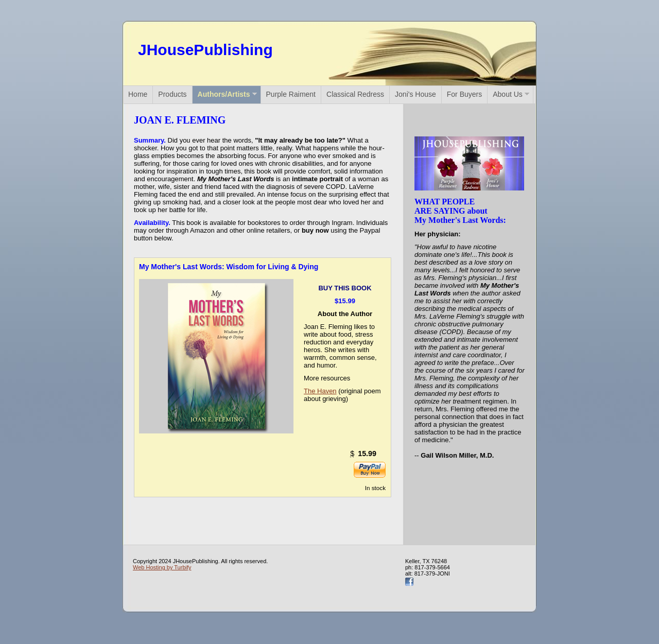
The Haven (320, 391)
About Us (508, 94)
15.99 (367, 454)
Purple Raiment (291, 94)
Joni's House (415, 94)
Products (172, 94)
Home (138, 94)
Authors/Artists (224, 94)
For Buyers (464, 94)
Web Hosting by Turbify (162, 567)
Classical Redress (355, 94)
